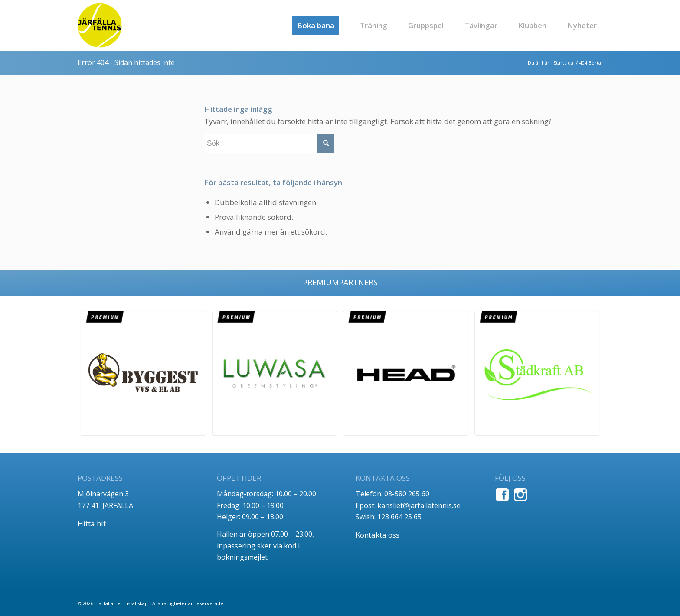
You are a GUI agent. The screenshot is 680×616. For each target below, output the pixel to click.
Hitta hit (92, 523)
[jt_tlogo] (100, 25)
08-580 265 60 (407, 494)
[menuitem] (316, 25)
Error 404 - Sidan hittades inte (126, 62)
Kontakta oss (378, 535)
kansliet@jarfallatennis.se (419, 505)
